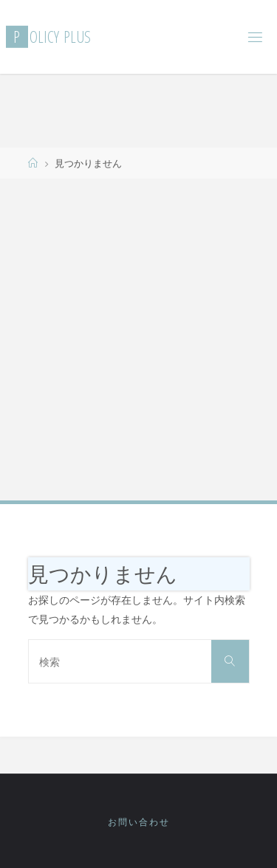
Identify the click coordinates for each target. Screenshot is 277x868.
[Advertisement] (138, 338)
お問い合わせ (139, 822)
